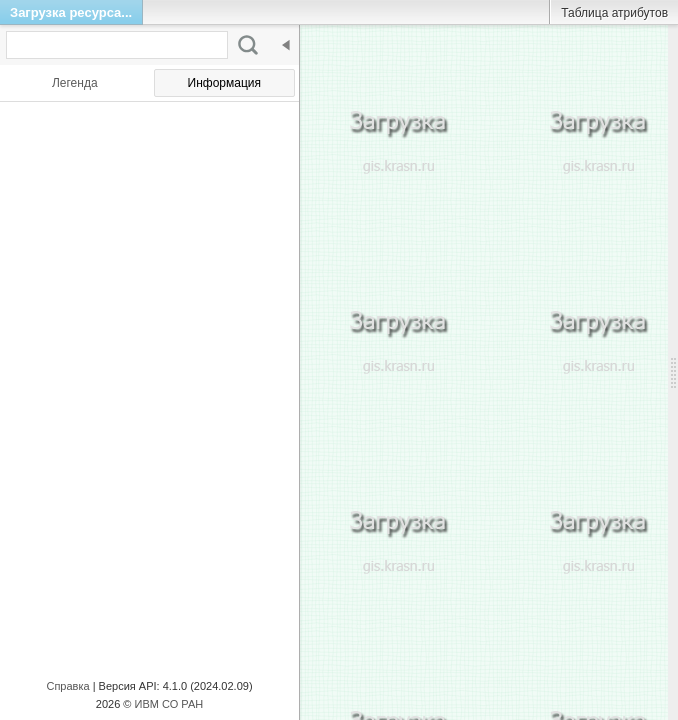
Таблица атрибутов (614, 13)
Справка (67, 686)
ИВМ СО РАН (169, 704)
